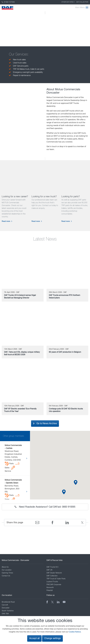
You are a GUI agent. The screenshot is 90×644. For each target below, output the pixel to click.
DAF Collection (82, 2)
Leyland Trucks (52, 582)
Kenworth (50, 588)
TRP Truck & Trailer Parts (56, 579)
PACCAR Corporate (54, 585)
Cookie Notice (75, 632)
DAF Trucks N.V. (53, 567)
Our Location (7, 570)
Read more (6, 221)
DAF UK (49, 570)
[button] (64, 492)
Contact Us (6, 576)
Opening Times (7, 573)
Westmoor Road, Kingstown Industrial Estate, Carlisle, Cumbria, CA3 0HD (13, 458)
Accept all (34, 638)
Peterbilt (50, 590)
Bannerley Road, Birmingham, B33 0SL (13, 491)
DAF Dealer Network (54, 573)
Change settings (52, 638)
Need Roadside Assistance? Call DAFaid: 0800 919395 (45, 507)
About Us (5, 567)
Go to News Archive (45, 424)
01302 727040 (8, 2)
